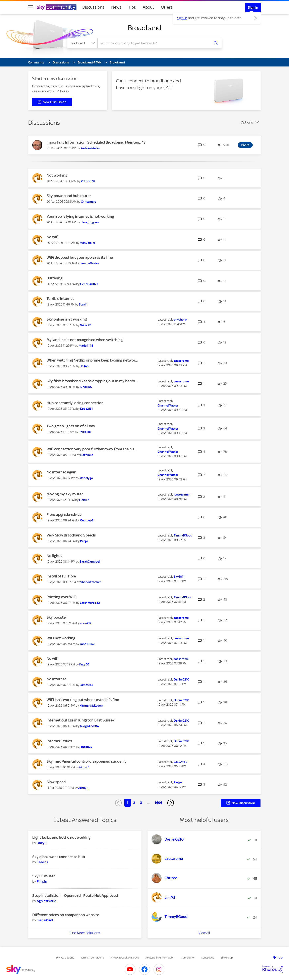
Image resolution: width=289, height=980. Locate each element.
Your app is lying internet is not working (80, 216)
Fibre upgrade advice (64, 515)
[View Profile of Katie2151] (86, 409)
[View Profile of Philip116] (85, 432)
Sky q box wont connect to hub (59, 857)
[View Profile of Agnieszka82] (46, 901)
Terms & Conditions (92, 958)
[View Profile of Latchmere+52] (90, 603)
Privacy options (65, 958)
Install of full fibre (61, 576)
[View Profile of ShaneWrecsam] (91, 582)
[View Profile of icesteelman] (182, 495)
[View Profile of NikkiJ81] (86, 325)
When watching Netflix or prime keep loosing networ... (92, 360)
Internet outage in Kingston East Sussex (81, 720)
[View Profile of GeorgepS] (87, 520)
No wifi (52, 237)
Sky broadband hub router (69, 196)
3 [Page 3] (141, 803)
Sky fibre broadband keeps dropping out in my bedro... (92, 381)
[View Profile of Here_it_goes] (90, 222)
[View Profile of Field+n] (84, 500)
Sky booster (57, 617)
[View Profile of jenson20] (86, 747)
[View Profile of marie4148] (86, 346)
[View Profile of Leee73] (42, 862)
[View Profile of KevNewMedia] (90, 148)
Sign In (253, 7)
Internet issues (59, 741)
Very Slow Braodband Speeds (71, 535)
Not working (57, 175)
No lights (54, 556)
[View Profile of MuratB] (84, 767)
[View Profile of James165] (86, 685)
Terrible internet (60, 299)
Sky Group (227, 958)
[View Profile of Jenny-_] (84, 788)
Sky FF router (44, 876)
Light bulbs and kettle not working (61, 837)
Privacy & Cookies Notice (125, 958)
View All (204, 933)
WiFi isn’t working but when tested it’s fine (83, 700)
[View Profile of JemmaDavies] (89, 263)
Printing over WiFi (62, 597)
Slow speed (56, 782)
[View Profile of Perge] (84, 541)
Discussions (93, 7)
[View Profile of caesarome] (181, 361)
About (148, 7)
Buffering (54, 278)
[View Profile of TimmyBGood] (183, 535)
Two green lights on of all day (71, 426)
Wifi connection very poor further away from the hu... (91, 449)
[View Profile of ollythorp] (180, 320)
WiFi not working (61, 638)
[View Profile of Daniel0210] (182, 680)
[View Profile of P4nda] (42, 881)
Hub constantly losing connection (75, 403)
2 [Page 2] (134, 803)
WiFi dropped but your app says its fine (80, 257)
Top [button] (280, 957)
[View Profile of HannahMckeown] (91, 706)
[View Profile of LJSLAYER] (181, 762)
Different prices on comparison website (66, 915)
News (116, 7)
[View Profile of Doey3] (42, 843)
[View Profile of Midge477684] (89, 726)
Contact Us (208, 958)
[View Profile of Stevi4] (83, 305)
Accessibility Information (160, 958)
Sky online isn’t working (67, 319)
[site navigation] (31, 7)
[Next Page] (171, 803)
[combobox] (153, 43)
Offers (167, 7)
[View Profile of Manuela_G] (88, 243)
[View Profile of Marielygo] (86, 478)
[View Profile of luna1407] (86, 387)
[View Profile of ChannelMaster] (168, 406)
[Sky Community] (57, 7)
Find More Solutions (85, 933)
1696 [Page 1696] (158, 803)
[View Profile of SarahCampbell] (90, 562)
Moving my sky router (65, 494)
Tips (132, 7)
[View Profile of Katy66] (84, 664)
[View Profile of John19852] (87, 644)
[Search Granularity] (82, 43)
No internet (56, 679)
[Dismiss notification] (256, 18)
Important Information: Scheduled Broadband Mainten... (94, 142)
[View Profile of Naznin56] (87, 455)
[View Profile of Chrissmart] (88, 202)
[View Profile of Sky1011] (179, 577)
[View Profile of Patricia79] (88, 181)
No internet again (61, 472)
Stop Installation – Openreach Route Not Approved (75, 896)
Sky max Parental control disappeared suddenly (86, 761)
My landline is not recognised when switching (85, 340)
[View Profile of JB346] (84, 366)
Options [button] (247, 122)
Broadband (144, 28)
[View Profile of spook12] (86, 623)
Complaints (188, 958)
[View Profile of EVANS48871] (89, 284)
